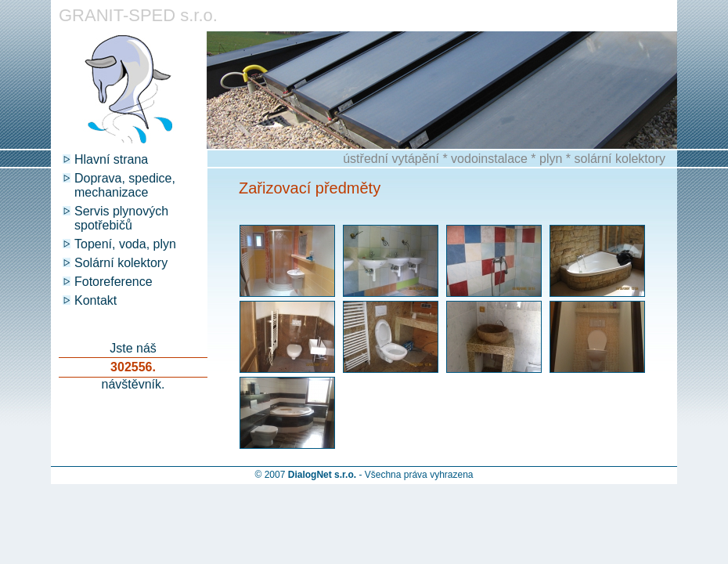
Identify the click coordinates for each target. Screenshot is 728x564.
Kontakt (96, 300)
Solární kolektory (121, 263)
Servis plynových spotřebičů (121, 218)
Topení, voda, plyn (125, 244)
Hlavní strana (111, 159)
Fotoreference (114, 282)
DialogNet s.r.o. (322, 475)
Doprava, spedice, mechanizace (125, 185)
